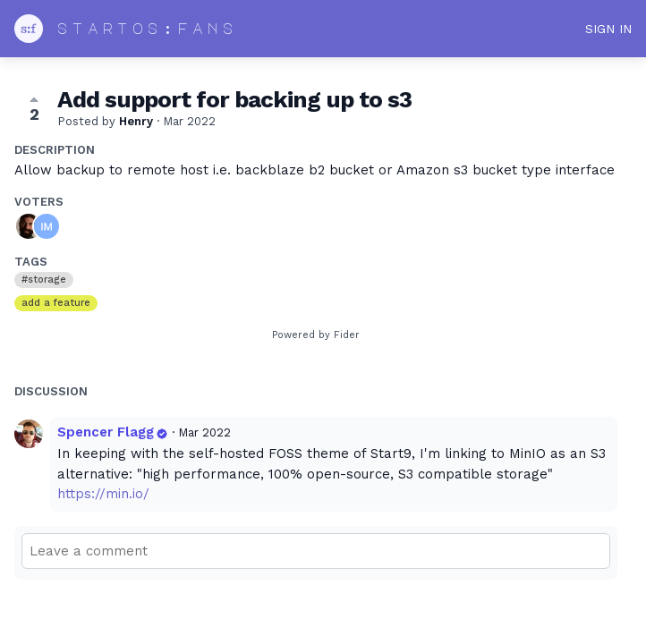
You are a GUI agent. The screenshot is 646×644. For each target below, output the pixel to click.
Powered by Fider (316, 335)
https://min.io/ (103, 494)
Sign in (608, 29)
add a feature (56, 303)
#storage (44, 280)
